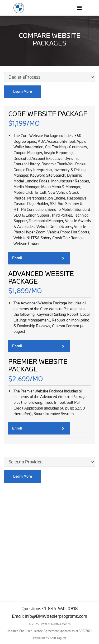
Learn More (22, 91)
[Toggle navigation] (79, 8)
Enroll (38, 258)
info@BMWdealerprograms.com (56, 616)
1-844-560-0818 (61, 609)
